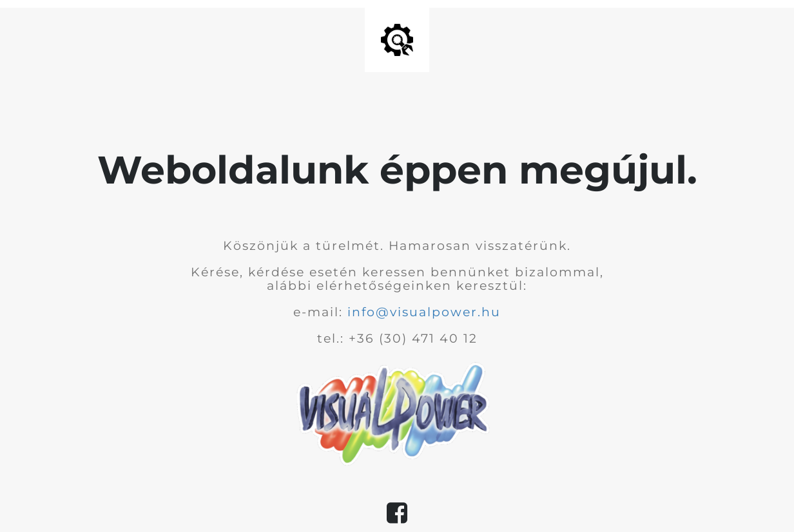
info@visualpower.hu (424, 312)
